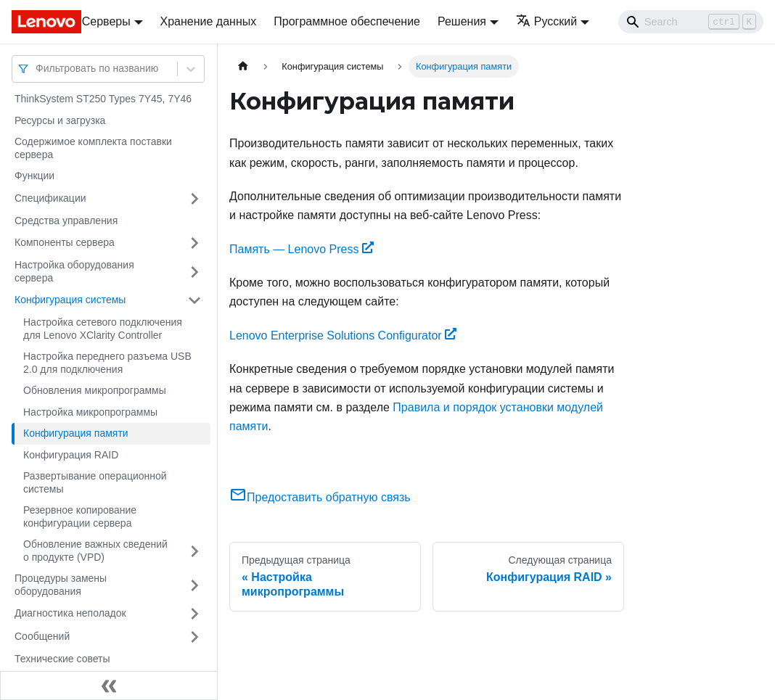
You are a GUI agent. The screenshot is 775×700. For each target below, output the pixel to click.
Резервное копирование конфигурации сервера (80, 516)
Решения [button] (462, 21)
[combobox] (37, 69)
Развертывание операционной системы (95, 482)
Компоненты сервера (65, 242)
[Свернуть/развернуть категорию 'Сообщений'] (194, 637)
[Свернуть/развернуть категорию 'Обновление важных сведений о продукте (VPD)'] (194, 551)
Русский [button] (546, 21)
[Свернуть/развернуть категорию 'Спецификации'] (194, 199)
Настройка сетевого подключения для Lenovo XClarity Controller (103, 329)
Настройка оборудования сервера (74, 271)
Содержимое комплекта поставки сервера (93, 148)
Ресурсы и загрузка (60, 120)
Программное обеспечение (347, 21)
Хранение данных (209, 21)
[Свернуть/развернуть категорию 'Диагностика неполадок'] (194, 614)
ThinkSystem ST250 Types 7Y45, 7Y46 (103, 99)
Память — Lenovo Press (302, 249)
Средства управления (66, 221)
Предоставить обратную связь (320, 497)
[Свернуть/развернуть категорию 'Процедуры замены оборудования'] (194, 585)
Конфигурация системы (70, 300)
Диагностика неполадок (70, 613)
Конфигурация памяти (76, 433)
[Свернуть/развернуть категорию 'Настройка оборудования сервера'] (194, 272)
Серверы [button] (106, 21)
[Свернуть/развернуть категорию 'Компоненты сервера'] (194, 243)
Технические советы (62, 659)
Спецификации (50, 198)
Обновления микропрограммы (95, 390)
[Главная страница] (243, 66)
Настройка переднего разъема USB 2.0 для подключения (107, 363)
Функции (34, 176)
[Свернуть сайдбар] (109, 685)
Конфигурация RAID (71, 455)
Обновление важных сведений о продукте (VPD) (95, 551)
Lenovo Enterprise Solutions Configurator (343, 335)
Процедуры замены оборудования (61, 585)
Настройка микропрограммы (90, 412)
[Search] (691, 22)
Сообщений (42, 636)
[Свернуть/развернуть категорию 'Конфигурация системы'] (194, 300)
